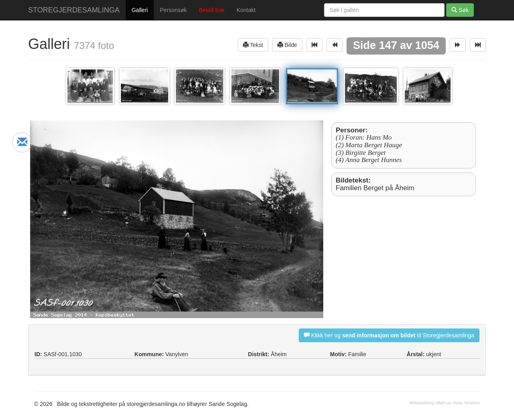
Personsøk (173, 10)
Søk (460, 10)
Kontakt (246, 10)
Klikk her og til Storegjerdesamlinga (389, 335)
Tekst (253, 45)
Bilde (287, 45)
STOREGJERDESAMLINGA (74, 10)
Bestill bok (212, 10)
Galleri (140, 10)
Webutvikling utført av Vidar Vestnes (445, 403)
